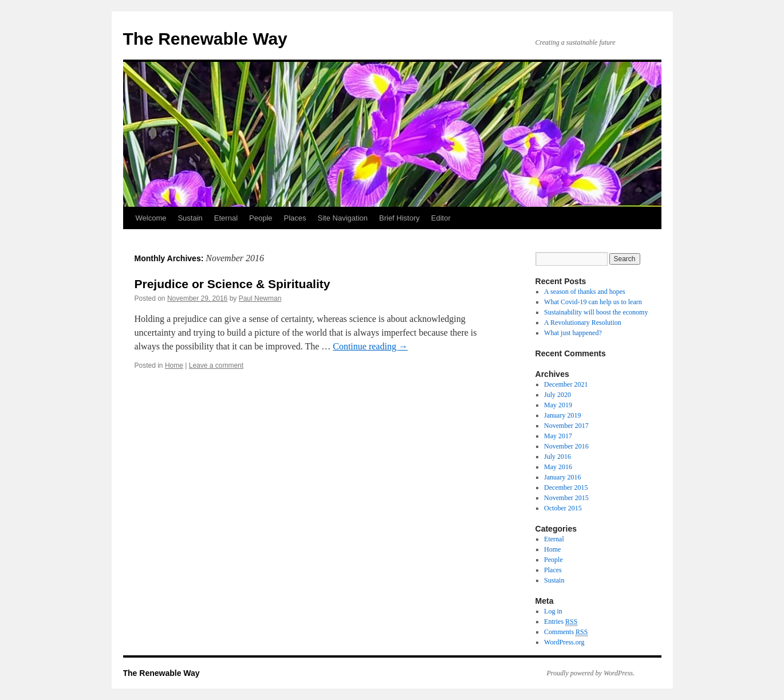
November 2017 (566, 426)
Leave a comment (216, 365)
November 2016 (566, 446)
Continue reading (370, 346)
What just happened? (573, 333)
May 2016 (558, 467)
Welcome (151, 218)
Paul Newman (260, 298)
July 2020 (558, 395)
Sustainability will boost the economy (596, 312)
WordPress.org (564, 642)
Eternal (226, 218)
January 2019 (562, 415)
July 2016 (558, 457)
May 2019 (558, 405)
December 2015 (566, 487)
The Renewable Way (205, 39)
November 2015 (566, 498)
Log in (553, 611)
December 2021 (566, 384)
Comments (566, 632)
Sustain (190, 218)
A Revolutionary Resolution (583, 323)
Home (174, 365)
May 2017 (558, 436)
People (261, 218)
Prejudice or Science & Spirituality (233, 284)
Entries (561, 622)
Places (295, 218)
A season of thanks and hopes (585, 292)
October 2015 (563, 508)
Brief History (399, 218)
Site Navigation (343, 218)
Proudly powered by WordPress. (591, 673)
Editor (441, 218)
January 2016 (562, 477)
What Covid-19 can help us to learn (593, 302)
